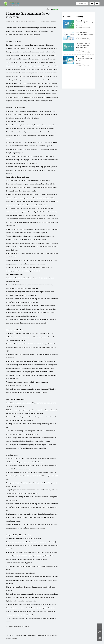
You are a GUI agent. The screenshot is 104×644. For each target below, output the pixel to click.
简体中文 (49, 9)
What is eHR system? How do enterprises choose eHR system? (84, 59)
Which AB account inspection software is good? (85, 22)
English (55, 9)
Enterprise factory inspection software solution (84, 33)
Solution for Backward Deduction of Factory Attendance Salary (83, 45)
